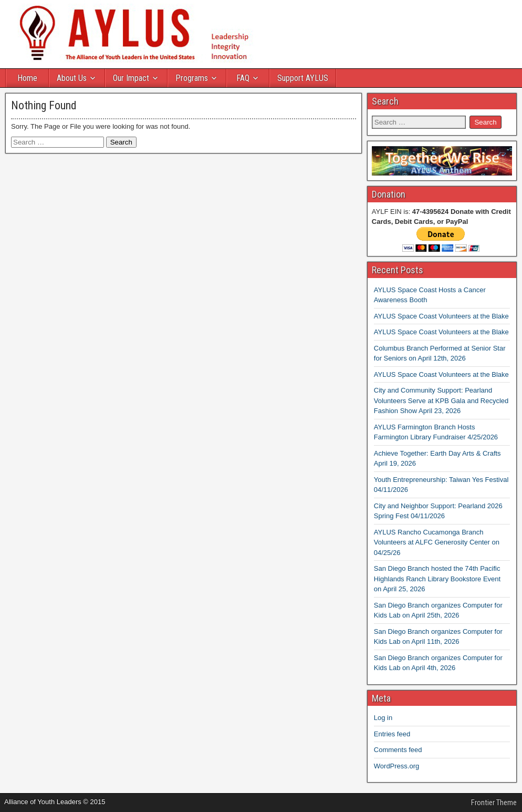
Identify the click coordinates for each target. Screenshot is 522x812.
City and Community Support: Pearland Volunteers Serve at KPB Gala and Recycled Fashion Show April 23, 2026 (441, 400)
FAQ (243, 78)
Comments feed (398, 750)
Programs (192, 78)
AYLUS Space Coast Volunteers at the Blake (441, 316)
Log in (383, 718)
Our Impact (131, 78)
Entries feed (392, 734)
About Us (72, 78)
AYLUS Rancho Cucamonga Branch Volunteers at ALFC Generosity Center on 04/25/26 (437, 542)
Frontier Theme (494, 803)
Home (27, 78)
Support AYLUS (303, 78)
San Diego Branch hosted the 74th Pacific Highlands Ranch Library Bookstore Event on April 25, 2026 (437, 579)
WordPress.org (396, 766)
